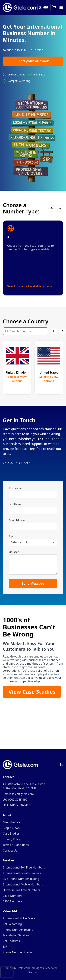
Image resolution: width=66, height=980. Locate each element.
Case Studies (11, 834)
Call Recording (12, 924)
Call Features (11, 941)
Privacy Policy (12, 839)
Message (14, 552)
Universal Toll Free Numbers (21, 890)
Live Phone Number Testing (21, 879)
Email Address (17, 520)
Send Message (33, 583)
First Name (15, 488)
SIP (5, 947)
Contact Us (10, 850)
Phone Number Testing (18, 930)
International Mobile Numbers (23, 884)
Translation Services (16, 935)
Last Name (15, 504)
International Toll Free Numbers (24, 867)
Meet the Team (13, 822)
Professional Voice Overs (19, 918)
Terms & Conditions (16, 845)
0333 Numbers (13, 896)
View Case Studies (32, 692)
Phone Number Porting (18, 952)
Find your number (33, 61)
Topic (12, 536)
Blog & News (11, 828)
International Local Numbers (22, 873)
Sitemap (33, 972)
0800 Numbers (13, 901)
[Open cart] (54, 7)
